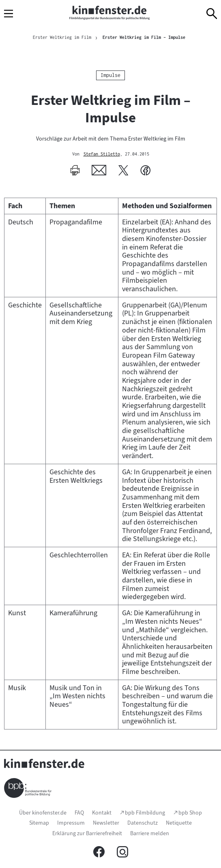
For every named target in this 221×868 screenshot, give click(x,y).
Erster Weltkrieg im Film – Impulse (144, 37)
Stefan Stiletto (102, 154)
